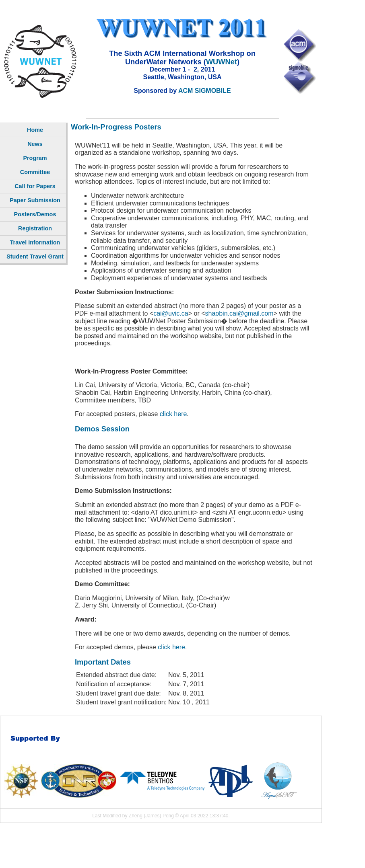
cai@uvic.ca (171, 313)
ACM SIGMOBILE (205, 91)
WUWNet (222, 62)
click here (173, 414)
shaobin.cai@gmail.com (239, 313)
